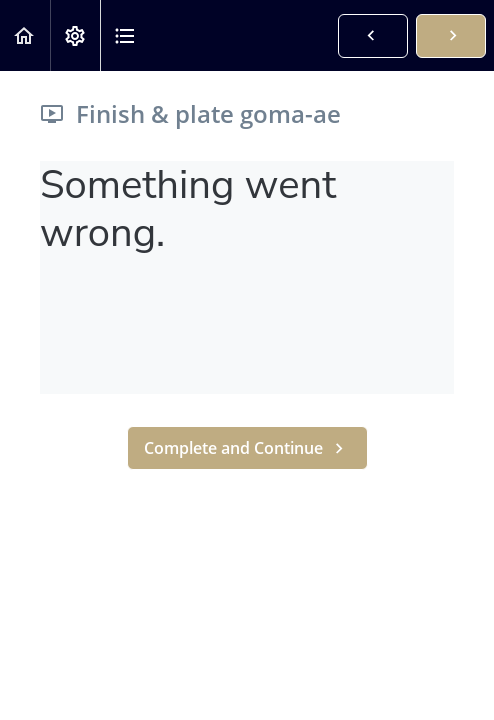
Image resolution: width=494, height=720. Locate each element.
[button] (25, 35)
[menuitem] (75, 35)
